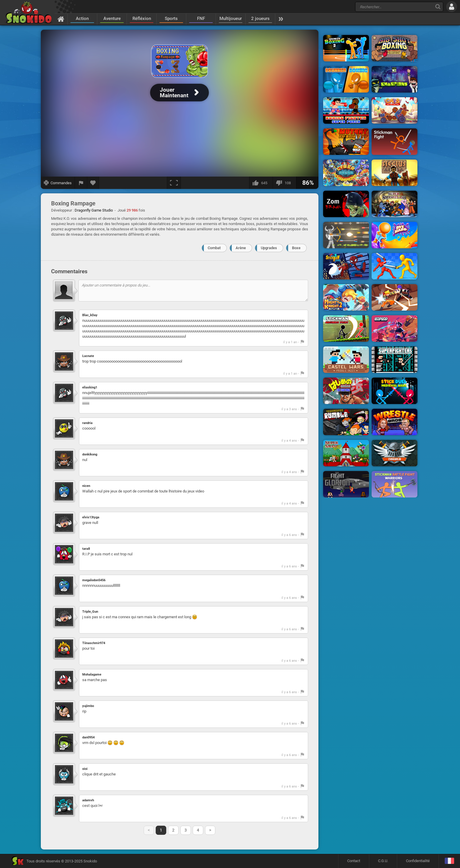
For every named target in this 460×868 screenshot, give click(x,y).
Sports (171, 19)
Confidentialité (418, 861)
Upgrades (269, 248)
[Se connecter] (452, 7)
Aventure (112, 19)
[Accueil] (61, 19)
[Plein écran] (174, 183)
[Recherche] (438, 7)
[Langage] (449, 861)
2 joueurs (260, 19)
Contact (354, 861)
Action (82, 19)
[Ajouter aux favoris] (93, 183)
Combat (214, 248)
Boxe (296, 248)
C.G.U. (383, 861)
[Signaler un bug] (81, 183)
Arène (241, 248)
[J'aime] (261, 183)
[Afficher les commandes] (58, 183)
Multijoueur (231, 19)
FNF (201, 19)
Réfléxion (142, 19)
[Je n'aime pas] (284, 183)
